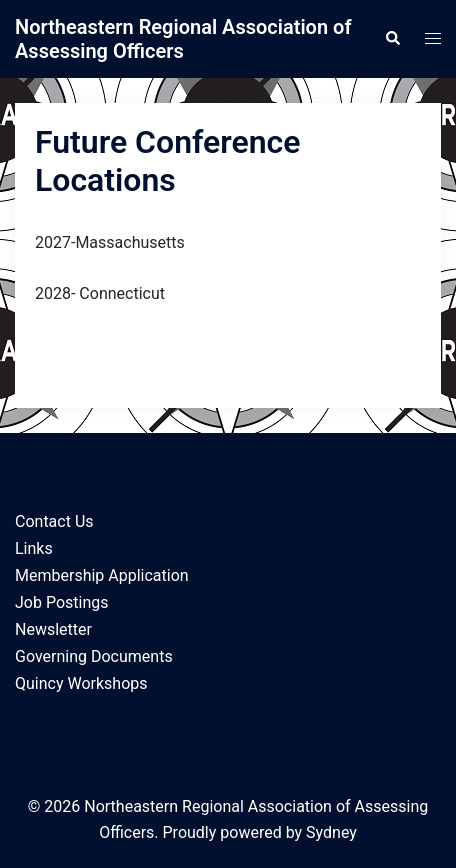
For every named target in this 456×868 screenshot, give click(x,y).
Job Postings (61, 602)
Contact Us (54, 521)
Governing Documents (94, 656)
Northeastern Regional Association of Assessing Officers (183, 39)
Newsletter (53, 629)
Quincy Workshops (81, 683)
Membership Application (102, 575)
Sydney (331, 832)
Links (34, 548)
